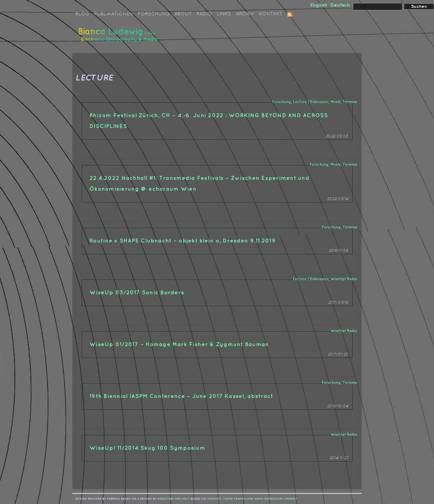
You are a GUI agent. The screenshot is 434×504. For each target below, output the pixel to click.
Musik (336, 102)
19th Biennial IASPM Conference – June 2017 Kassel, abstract (181, 396)
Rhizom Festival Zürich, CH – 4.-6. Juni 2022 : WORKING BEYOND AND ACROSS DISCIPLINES (209, 121)
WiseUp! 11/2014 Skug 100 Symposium (147, 448)
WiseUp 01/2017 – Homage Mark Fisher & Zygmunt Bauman (179, 344)
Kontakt (271, 14)
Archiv (245, 14)
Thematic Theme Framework (230, 499)
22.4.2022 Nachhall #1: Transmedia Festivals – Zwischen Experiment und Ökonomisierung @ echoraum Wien (200, 184)
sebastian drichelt (173, 499)
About (183, 14)
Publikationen (113, 14)
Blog (82, 14)
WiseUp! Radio (344, 279)
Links (224, 14)
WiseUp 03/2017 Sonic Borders (137, 293)
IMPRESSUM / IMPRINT (281, 499)
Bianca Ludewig (119, 37)
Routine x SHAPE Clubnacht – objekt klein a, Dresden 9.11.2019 (183, 241)
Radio (204, 14)
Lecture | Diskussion (311, 102)
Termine (350, 102)
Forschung (154, 14)
